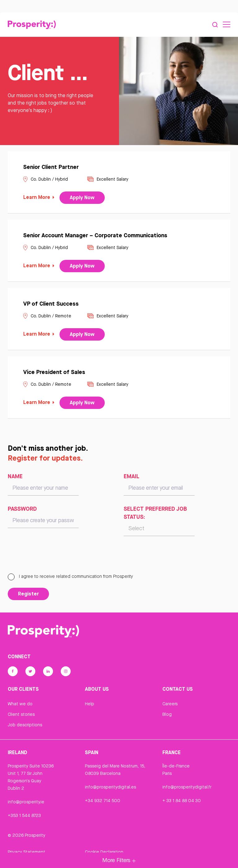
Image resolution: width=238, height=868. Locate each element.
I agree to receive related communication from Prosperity (70, 577)
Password (22, 509)
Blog (167, 715)
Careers (170, 704)
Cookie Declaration (104, 852)
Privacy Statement (26, 852)
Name (15, 476)
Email (132, 476)
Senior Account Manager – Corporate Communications (95, 235)
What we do (20, 704)
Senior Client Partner (51, 167)
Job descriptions (25, 725)
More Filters (119, 860)
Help (90, 704)
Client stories (21, 715)
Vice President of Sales (54, 372)
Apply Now (82, 198)
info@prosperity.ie (26, 802)
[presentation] (55, 558)
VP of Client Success (51, 303)
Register (28, 594)
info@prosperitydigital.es (110, 787)
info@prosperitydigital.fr (187, 787)
